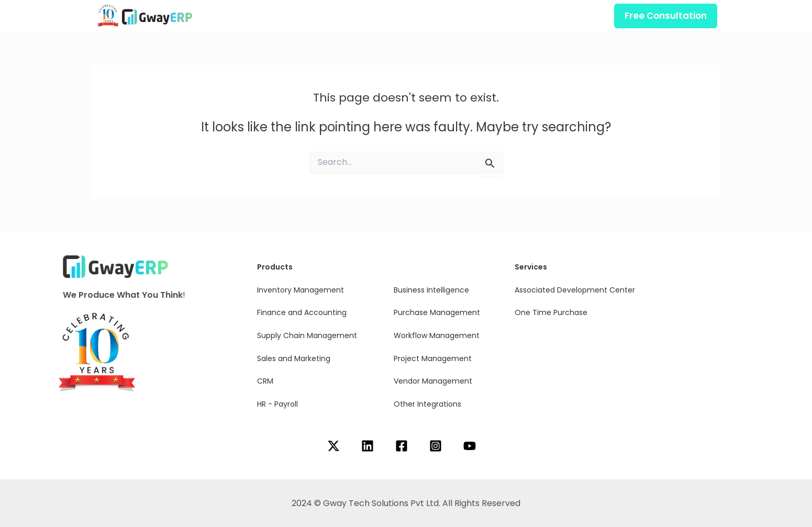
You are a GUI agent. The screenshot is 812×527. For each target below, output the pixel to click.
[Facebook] (402, 446)
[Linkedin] (368, 446)
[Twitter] (333, 446)
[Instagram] (436, 446)
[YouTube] (470, 446)
